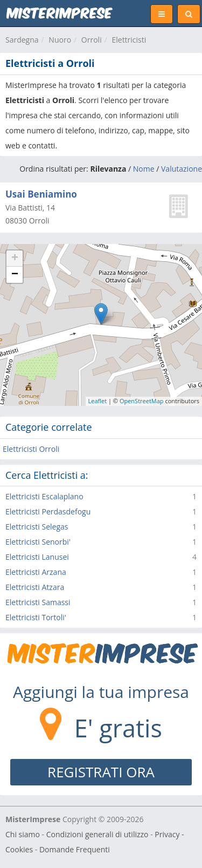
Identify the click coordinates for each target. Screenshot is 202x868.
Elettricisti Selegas (37, 527)
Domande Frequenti (75, 849)
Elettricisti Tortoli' (36, 617)
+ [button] (15, 259)
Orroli (92, 40)
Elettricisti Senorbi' (38, 542)
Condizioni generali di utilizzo (97, 834)
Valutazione (182, 169)
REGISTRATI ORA (101, 772)
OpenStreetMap (142, 401)
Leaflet (98, 401)
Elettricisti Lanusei (37, 557)
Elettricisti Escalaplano (44, 496)
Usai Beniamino (41, 194)
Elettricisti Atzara (35, 587)
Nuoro (60, 40)
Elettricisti (129, 40)
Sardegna (22, 40)
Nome (144, 169)
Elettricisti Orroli (31, 449)
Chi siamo (23, 834)
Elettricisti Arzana (36, 572)
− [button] (15, 275)
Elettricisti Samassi (38, 602)
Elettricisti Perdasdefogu (48, 511)
